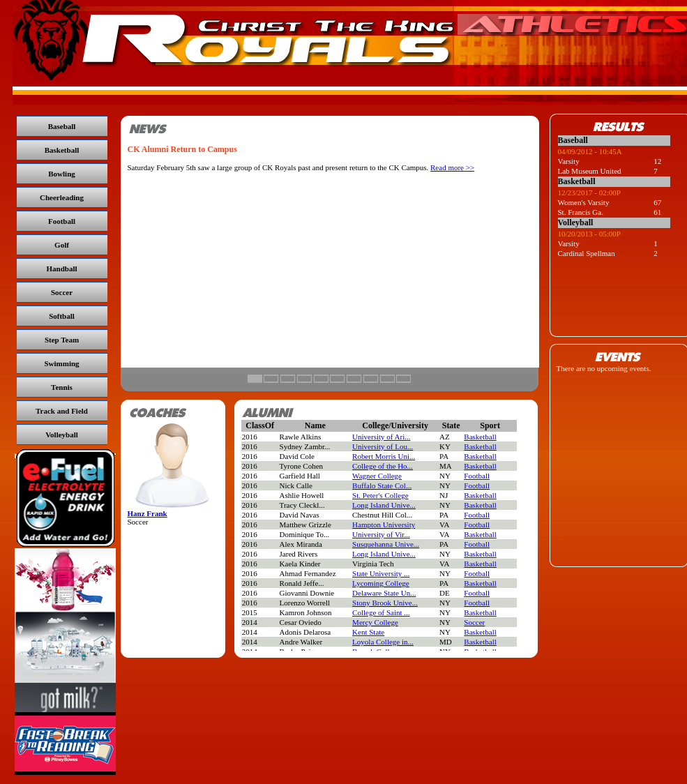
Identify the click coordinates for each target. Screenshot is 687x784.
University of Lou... (383, 446)
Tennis (62, 387)
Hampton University (384, 525)
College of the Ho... (383, 466)
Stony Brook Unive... (385, 603)
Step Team (62, 340)
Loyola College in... (383, 642)
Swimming (61, 363)
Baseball (62, 126)
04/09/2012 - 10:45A (590, 151)
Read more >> (452, 167)
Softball (62, 316)
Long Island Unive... (384, 505)
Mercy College (375, 622)
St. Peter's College (380, 495)
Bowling (62, 174)
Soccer (62, 292)
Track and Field (62, 411)
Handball (61, 269)
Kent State (368, 632)
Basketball (62, 150)
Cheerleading (62, 197)
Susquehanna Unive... (386, 544)
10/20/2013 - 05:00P (589, 234)
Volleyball (62, 435)
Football (62, 221)
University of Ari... (381, 437)
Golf (62, 245)
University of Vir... (381, 534)
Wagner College (377, 476)
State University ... (381, 573)
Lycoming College (381, 583)
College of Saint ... (381, 612)
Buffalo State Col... (382, 485)
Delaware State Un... (384, 593)
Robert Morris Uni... (384, 456)
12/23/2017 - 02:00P (589, 193)
